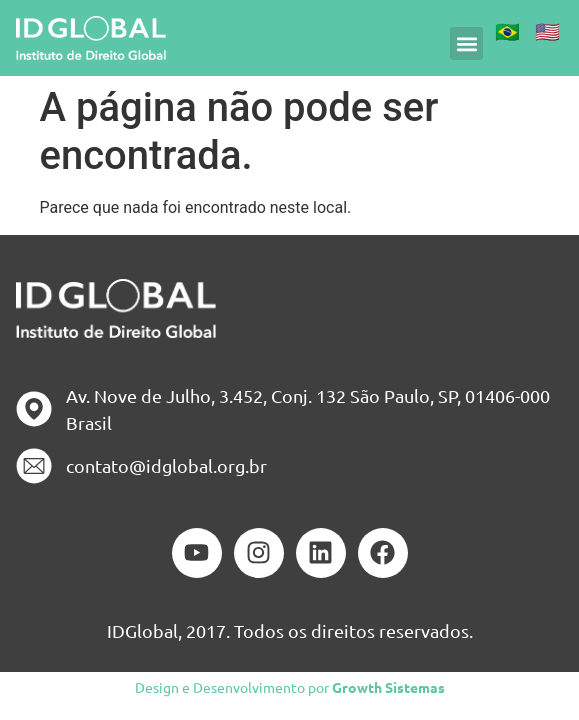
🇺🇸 (547, 30)
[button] (466, 43)
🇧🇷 (507, 30)
